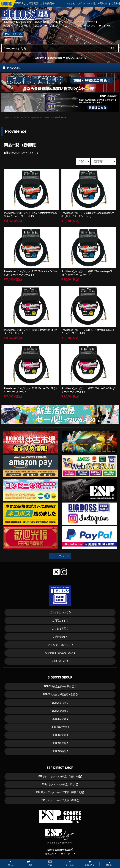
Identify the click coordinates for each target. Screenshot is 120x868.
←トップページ (60, 556)
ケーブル (23, 117)
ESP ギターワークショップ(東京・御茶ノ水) (60, 792)
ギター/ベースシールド (41, 117)
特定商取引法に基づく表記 (59, 653)
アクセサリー (9, 117)
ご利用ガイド (40, 58)
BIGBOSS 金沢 (59, 719)
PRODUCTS (11, 68)
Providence (60, 117)
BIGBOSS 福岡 (59, 751)
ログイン (82, 58)
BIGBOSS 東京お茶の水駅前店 (59, 687)
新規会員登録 (55, 58)
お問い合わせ (59, 661)
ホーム (10, 863)
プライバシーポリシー (59, 645)
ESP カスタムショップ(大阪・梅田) (60, 800)
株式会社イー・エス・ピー (60, 854)
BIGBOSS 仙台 (59, 711)
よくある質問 (59, 629)
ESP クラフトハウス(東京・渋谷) (60, 784)
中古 (50, 863)
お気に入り (69, 58)
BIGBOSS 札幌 (59, 703)
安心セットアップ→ (13, 34)
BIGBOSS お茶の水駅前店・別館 (59, 695)
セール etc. (70, 863)
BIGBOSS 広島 (59, 743)
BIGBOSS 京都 (59, 735)
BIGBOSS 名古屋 (59, 727)
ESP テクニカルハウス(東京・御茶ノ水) (60, 776)
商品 (30, 863)
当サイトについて (59, 612)
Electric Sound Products (60, 850)
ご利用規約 (59, 637)
